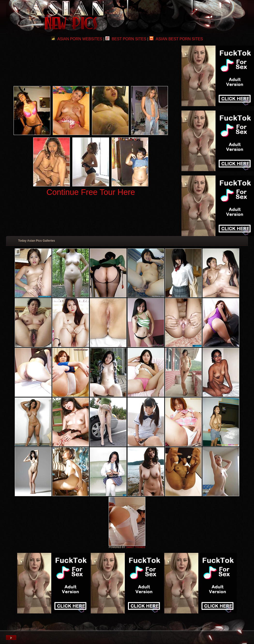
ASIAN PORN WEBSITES (77, 39)
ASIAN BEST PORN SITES (176, 39)
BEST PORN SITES (126, 39)
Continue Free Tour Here (91, 192)
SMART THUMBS (136, 547)
